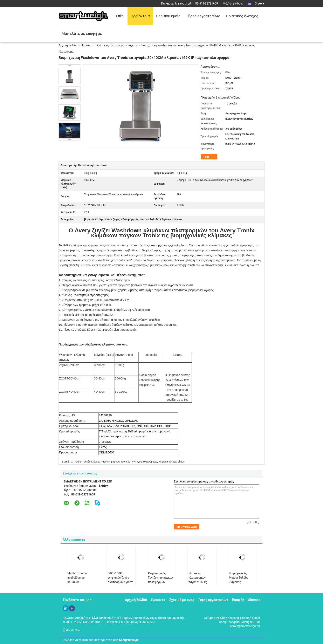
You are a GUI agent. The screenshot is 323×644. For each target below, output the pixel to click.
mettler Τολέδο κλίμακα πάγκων (92, 462)
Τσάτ (206, 157)
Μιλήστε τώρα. (233, 4)
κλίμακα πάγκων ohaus (172, 462)
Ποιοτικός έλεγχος (242, 16)
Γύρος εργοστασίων (203, 16)
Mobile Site (71, 630)
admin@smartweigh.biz (245, 626)
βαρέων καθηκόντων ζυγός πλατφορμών (134, 462)
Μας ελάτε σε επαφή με (82, 33)
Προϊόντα (139, 16)
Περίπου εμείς (168, 16)
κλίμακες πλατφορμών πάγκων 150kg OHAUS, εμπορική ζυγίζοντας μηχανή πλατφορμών (201, 584)
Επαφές (238, 600)
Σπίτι (120, 16)
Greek (260, 4)
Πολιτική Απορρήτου (76, 618)
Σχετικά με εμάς (182, 600)
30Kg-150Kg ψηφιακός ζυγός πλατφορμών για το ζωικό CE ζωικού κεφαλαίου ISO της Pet (121, 584)
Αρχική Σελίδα (68, 45)
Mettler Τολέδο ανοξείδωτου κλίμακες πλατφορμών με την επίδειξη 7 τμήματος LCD (81, 584)
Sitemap (254, 600)
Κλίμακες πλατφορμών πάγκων (117, 45)
